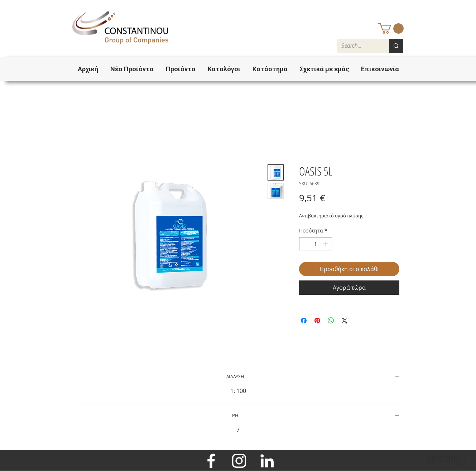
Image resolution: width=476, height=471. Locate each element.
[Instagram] (239, 461)
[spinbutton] (316, 244)
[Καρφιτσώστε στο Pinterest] (317, 321)
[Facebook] (211, 461)
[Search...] (358, 46)
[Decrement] (305, 244)
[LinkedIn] (267, 461)
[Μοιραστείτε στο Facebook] (304, 321)
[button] (391, 28)
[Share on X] (345, 321)
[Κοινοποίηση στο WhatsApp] (331, 321)
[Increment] (326, 244)
